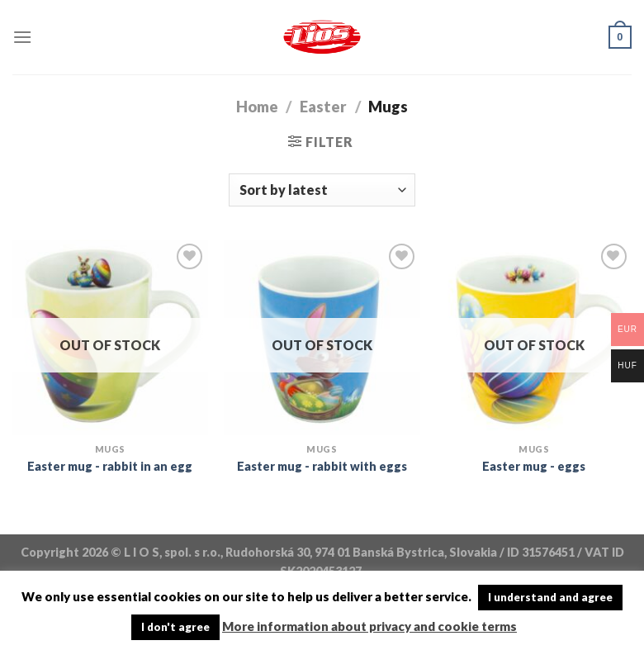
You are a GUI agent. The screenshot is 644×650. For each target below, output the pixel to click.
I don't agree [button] (175, 627)
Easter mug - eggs (534, 466)
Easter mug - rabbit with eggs (322, 466)
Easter (323, 107)
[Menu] (22, 37)
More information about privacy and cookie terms (369, 626)
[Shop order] (322, 190)
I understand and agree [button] (550, 597)
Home (257, 107)
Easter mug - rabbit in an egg (110, 466)
